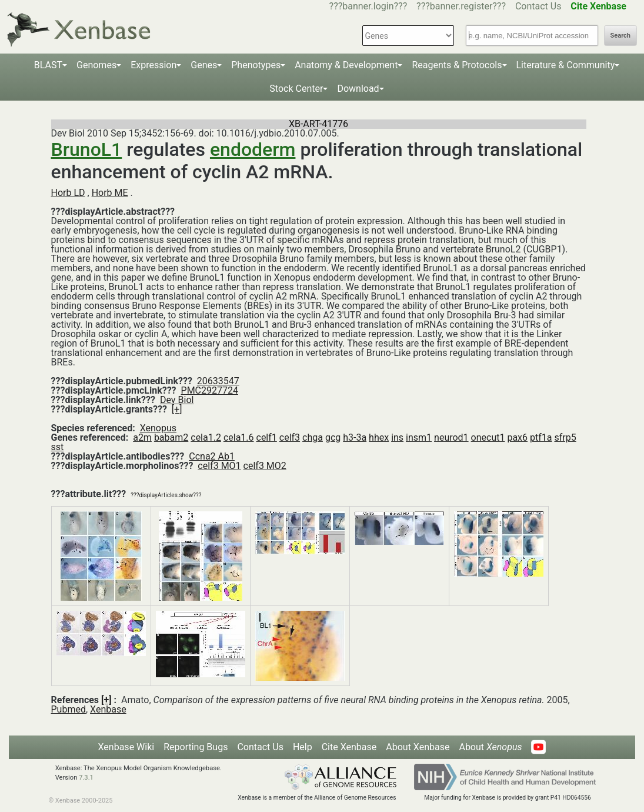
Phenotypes (256, 65)
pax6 (517, 437)
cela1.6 (239, 437)
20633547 (218, 381)
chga (313, 437)
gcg (333, 437)
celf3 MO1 (219, 466)
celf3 (290, 437)
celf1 (267, 437)
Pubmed (69, 709)
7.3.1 (86, 778)
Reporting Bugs (196, 747)
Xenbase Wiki (126, 747)
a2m (142, 437)
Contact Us (538, 6)
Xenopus (158, 428)
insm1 (419, 437)
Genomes (96, 65)
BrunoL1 (87, 149)
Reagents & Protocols (457, 65)
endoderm (253, 149)
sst (58, 447)
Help (303, 747)
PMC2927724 (210, 390)
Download (358, 89)
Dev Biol (177, 400)
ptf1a (541, 437)
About (490, 747)
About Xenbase (418, 747)
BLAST (48, 65)
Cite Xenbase (349, 747)
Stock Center (296, 89)
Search (620, 36)
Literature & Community (566, 65)
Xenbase (108, 709)
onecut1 (488, 437)
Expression (154, 65)
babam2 (171, 437)
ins (397, 437)
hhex (379, 437)
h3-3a (355, 437)
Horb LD (68, 193)
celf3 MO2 (265, 466)
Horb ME (110, 193)
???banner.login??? (368, 6)
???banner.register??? (461, 6)
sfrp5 (565, 437)
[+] (177, 409)
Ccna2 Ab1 (212, 456)
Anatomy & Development (346, 65)
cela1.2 (206, 437)
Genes (204, 65)
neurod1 (451, 437)
